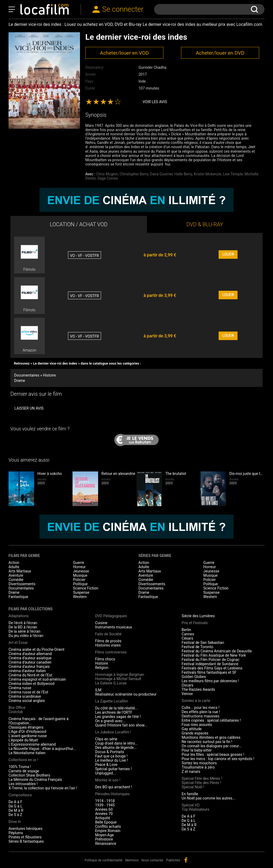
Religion (102, 668)
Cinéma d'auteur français (29, 667)
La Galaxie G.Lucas (111, 683)
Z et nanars (191, 772)
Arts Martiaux (20, 571)
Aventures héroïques (25, 829)
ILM (98, 690)
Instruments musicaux (114, 627)
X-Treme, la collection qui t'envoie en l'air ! (43, 788)
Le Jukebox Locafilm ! (113, 732)
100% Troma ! (20, 767)
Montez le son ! (108, 780)
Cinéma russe (20, 688)
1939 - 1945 (105, 805)
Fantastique (18, 597)
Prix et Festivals (195, 623)
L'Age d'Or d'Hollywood (27, 732)
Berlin (186, 630)
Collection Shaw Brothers (29, 775)
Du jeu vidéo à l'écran (26, 636)
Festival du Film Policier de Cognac (210, 660)
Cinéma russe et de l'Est (28, 692)
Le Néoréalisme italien (27, 753)
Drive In (15, 822)
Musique (80, 575)
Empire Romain (108, 831)
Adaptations (19, 616)
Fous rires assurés (197, 725)
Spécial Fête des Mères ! (202, 778)
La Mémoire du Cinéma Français (35, 780)
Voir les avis (155, 102)
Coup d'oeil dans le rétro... (117, 743)
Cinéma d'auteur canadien (30, 662)
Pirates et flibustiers (25, 837)
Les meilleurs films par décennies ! (210, 681)
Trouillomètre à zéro (198, 767)
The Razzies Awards (198, 689)
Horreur (79, 567)
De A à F (15, 802)
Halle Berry (183, 174)
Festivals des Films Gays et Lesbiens (212, 668)
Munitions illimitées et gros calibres (211, 737)
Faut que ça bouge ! (111, 756)
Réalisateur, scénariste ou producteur (126, 694)
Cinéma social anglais (27, 701)
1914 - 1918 (105, 801)
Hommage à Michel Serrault (118, 679)
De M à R (16, 810)
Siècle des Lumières (198, 616)
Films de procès (108, 641)
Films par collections (31, 609)
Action (14, 563)
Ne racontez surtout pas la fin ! (207, 742)
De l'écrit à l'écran (23, 623)
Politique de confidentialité (103, 860)
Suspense (81, 592)
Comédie (16, 580)
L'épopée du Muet (23, 740)
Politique (80, 584)
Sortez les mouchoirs (199, 763)
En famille (190, 794)
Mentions (132, 860)
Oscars (187, 685)
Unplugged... (106, 773)
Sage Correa (107, 178)
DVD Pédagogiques (111, 616)
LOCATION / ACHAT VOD (79, 224)
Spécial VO (190, 805)
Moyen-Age (105, 835)
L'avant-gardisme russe (28, 736)
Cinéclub (16, 712)
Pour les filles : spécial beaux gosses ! (213, 754)
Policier (79, 580)
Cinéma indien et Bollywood (31, 684)
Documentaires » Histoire (35, 375)
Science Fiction (86, 588)
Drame (20, 381)
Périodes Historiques (113, 794)
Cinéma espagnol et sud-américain (37, 679)
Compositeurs (20, 795)
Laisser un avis (29, 408)
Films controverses (111, 652)
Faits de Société (108, 634)
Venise (187, 694)
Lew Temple (233, 174)
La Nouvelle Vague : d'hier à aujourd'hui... (42, 749)
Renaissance (106, 843)
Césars (187, 638)
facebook (186, 860)
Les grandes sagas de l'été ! (118, 717)
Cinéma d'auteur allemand (30, 654)
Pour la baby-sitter (197, 750)
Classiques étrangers (26, 727)
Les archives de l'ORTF (114, 712)
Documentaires (21, 588)
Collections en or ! (23, 760)
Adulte (14, 567)
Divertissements (22, 584)
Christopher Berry (134, 174)
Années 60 (104, 809)
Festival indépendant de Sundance (210, 664)
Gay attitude (192, 729)
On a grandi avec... (110, 721)
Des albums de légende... (116, 748)
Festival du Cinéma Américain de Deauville (217, 651)
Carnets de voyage (24, 771)
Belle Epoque (106, 822)
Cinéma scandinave (25, 696)
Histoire (102, 663)
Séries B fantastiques (26, 841)
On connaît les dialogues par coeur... (212, 746)
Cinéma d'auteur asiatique (30, 658)
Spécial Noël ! (193, 787)
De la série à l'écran (24, 631)
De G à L (15, 806)
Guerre (79, 563)
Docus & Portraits (110, 752)
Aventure (16, 575)
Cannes (188, 634)
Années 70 (104, 814)
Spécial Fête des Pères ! (201, 783)
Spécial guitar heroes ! (114, 769)
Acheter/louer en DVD (220, 53)
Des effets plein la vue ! (201, 712)
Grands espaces (195, 733)
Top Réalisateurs (195, 809)
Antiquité (103, 818)
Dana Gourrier (161, 174)
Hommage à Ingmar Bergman (120, 675)
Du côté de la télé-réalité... (117, 708)
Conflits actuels (108, 826)
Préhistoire (104, 839)
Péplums (16, 833)
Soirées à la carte (196, 701)
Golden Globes (194, 677)
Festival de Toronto (197, 647)
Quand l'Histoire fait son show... (121, 725)
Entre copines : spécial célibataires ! (211, 720)
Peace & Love (106, 765)
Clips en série (106, 739)
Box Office (17, 708)
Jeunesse (81, 571)
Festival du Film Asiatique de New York (214, 655)
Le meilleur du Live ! (112, 760)
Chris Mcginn (107, 174)
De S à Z (15, 815)
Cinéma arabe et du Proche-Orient (36, 649)
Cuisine (101, 623)
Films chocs (105, 659)
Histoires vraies (108, 645)
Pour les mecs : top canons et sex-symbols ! (218, 759)
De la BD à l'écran (23, 627)
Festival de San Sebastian (203, 643)
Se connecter (123, 9)
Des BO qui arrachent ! (114, 787)
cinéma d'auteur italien (27, 671)
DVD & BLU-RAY (205, 224)
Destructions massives (200, 716)
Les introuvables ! (23, 784)
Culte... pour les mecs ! (200, 708)
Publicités (173, 860)
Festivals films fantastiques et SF (209, 672)
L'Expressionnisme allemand (32, 744)
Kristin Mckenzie (208, 174)
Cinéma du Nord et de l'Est (30, 675)
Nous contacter (152, 860)
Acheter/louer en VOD (124, 53)
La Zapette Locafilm (112, 701)
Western (80, 597)
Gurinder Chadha (152, 67)
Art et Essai (18, 643)
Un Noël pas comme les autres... (208, 798)
